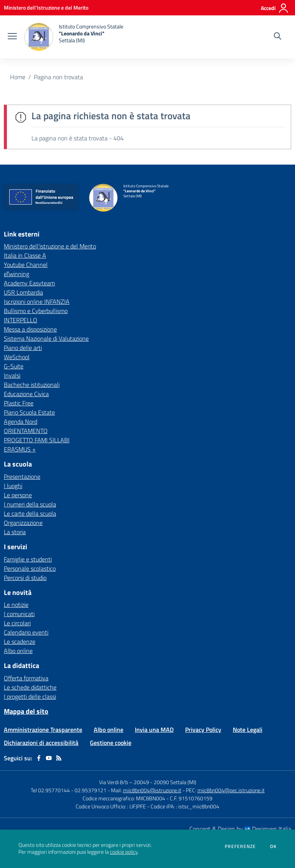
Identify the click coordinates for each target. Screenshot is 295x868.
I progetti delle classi (30, 696)
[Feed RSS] (59, 758)
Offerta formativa (26, 678)
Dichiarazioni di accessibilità (41, 743)
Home (18, 77)
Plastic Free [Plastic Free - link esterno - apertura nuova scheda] (19, 403)
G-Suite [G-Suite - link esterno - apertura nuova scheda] (14, 366)
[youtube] (49, 758)
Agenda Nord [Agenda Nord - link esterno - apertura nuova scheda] (21, 422)
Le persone (18, 495)
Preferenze (240, 846)
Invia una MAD (154, 730)
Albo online (18, 651)
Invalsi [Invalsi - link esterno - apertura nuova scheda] (12, 375)
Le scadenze (20, 641)
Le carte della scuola (30, 513)
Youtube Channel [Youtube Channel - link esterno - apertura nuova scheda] (26, 265)
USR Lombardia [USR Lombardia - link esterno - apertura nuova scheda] (23, 292)
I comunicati (19, 614)
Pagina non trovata (58, 77)
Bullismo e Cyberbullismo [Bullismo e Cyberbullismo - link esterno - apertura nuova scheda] (36, 311)
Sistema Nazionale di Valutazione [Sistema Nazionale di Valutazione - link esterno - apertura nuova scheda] (46, 338)
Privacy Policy (203, 730)
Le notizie (16, 605)
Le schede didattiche (30, 687)
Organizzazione (23, 523)
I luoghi (13, 486)
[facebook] (39, 758)
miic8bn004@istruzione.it (152, 790)
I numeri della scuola (30, 504)
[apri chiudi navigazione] (12, 37)
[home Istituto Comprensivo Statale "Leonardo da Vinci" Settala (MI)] (74, 37)
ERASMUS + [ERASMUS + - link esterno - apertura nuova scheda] (20, 449)
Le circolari (17, 623)
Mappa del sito (26, 711)
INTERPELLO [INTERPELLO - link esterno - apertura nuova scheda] (21, 320)
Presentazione (22, 476)
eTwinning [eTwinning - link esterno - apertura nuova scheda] (17, 274)
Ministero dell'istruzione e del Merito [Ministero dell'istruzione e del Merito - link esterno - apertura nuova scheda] (50, 246)
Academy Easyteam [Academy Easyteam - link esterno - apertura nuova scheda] (29, 283)
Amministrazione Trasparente (43, 730)
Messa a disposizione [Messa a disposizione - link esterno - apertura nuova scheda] (30, 329)
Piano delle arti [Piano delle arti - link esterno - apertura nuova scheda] (23, 348)
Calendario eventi (26, 632)
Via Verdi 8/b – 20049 (125, 782)
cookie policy (124, 852)
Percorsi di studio (25, 578)
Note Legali (248, 730)
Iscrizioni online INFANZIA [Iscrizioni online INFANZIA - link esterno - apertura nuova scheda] (37, 302)
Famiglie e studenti (28, 559)
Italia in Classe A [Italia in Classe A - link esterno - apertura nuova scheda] (25, 255)
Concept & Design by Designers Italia (240, 829)
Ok (273, 846)
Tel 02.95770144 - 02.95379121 (69, 790)
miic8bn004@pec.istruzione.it (231, 790)
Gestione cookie (111, 743)
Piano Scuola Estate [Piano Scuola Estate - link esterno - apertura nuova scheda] (29, 412)
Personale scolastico (30, 568)
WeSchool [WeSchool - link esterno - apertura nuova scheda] (17, 357)
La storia (15, 532)
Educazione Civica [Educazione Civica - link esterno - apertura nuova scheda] (26, 394)
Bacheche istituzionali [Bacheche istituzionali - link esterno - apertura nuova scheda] (32, 385)
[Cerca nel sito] (278, 37)
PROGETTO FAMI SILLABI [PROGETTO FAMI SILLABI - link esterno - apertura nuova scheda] (37, 440)
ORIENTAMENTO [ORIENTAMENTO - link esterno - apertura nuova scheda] (26, 431)
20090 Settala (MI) (175, 782)
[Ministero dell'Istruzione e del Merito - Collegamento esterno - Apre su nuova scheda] (46, 7)
